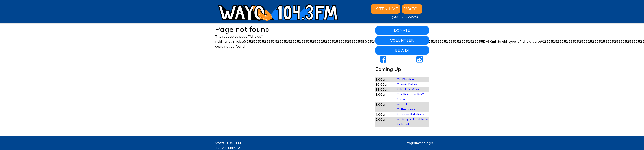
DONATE (402, 30)
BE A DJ (402, 50)
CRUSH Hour (406, 79)
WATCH (412, 9)
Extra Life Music (408, 89)
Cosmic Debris (407, 84)
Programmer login (419, 143)
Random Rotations (411, 114)
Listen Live (385, 9)
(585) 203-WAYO (406, 17)
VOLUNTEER (402, 40)
